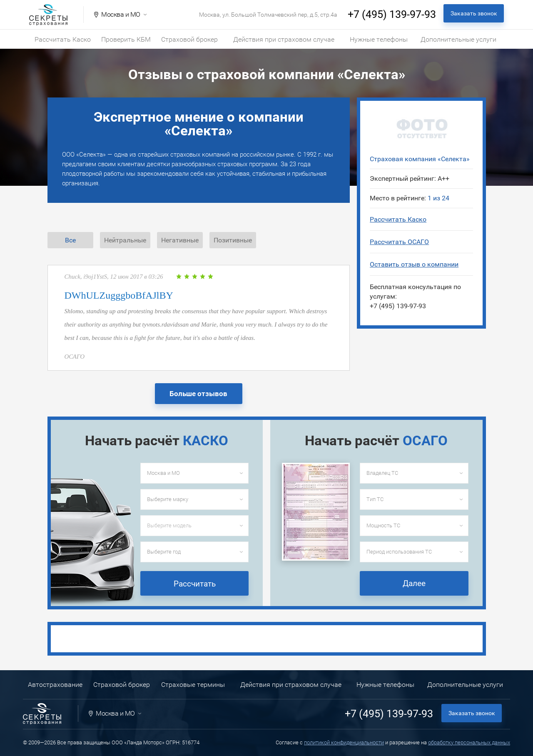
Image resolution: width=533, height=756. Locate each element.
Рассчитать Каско (63, 39)
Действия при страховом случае (284, 39)
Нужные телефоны (379, 39)
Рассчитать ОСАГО (399, 242)
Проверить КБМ (126, 39)
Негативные (180, 240)
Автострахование (55, 685)
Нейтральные (125, 240)
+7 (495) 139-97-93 (392, 14)
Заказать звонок (474, 13)
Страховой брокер (189, 39)
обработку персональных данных (469, 742)
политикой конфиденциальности (344, 742)
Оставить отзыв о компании (414, 264)
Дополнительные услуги (458, 39)
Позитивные (233, 240)
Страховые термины (193, 685)
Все (70, 240)
